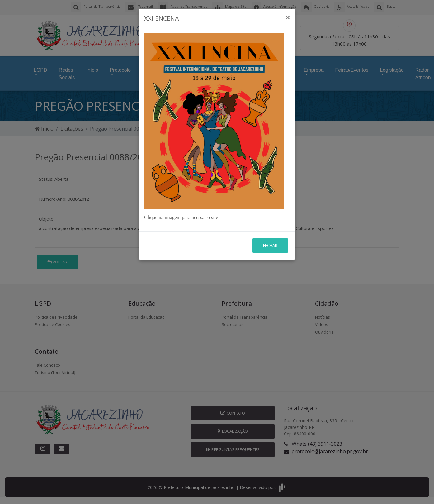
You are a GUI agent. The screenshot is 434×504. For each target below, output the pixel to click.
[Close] (288, 17)
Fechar (270, 245)
